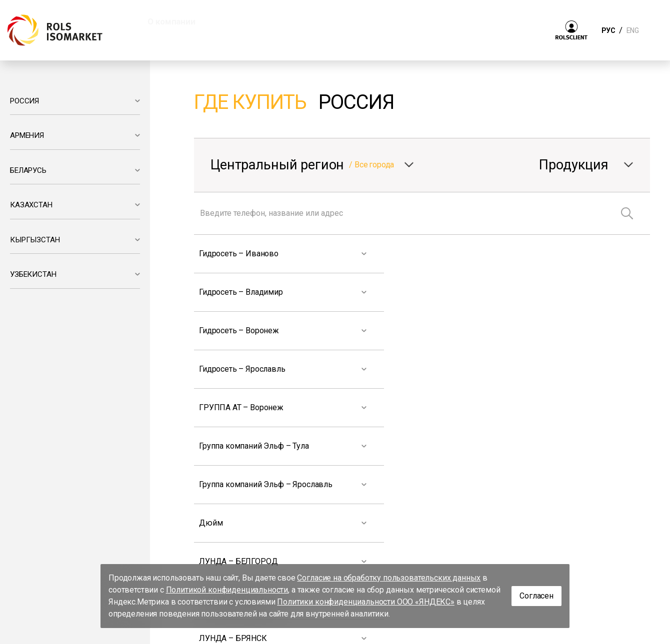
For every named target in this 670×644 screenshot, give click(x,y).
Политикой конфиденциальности (227, 590)
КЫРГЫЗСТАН (35, 240)
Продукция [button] (249, 21)
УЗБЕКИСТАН (33, 274)
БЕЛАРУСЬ (28, 170)
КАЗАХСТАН (31, 205)
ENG (632, 30)
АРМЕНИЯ (27, 135)
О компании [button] (171, 21)
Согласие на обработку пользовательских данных (389, 578)
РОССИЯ (24, 101)
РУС (608, 30)
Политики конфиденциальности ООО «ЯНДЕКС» (366, 602)
